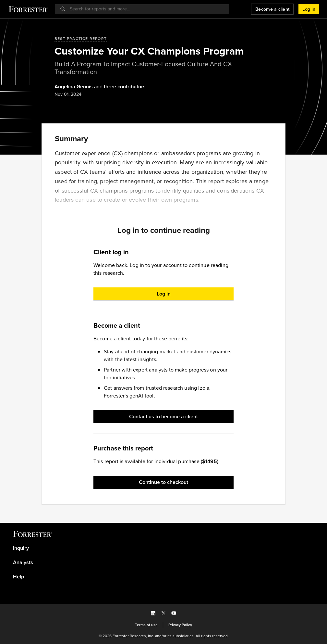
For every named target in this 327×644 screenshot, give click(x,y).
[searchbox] (145, 9)
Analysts (23, 562)
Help (18, 577)
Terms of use (146, 625)
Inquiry (21, 548)
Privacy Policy (180, 625)
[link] (163, 548)
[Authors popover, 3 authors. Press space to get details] (119, 87)
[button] (309, 9)
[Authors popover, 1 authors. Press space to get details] (74, 87)
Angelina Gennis (74, 87)
